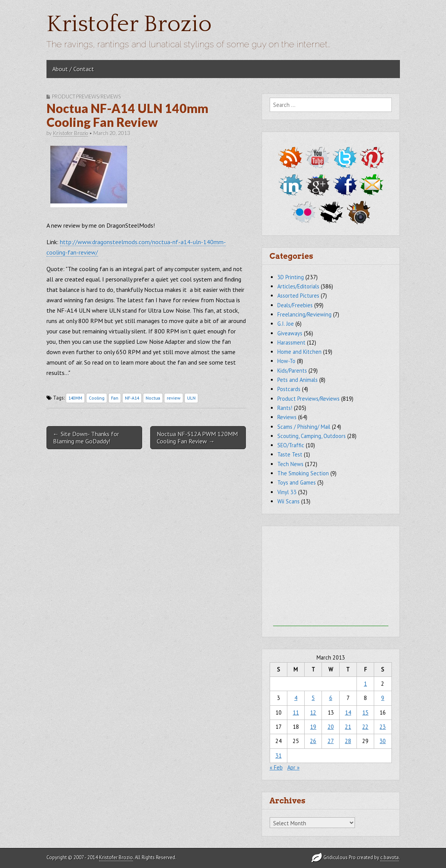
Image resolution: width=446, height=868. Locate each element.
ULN (191, 398)
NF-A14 (132, 398)
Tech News (290, 464)
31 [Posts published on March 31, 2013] (279, 756)
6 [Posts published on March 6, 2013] (331, 698)
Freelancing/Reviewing (304, 314)
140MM (75, 398)
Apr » (293, 767)
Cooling (97, 398)
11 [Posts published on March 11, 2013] (296, 712)
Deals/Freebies (295, 305)
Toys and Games (297, 482)
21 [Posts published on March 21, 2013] (348, 727)
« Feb (276, 767)
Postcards (289, 389)
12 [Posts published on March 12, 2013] (313, 712)
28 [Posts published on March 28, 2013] (348, 741)
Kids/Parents (292, 371)
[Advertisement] (331, 578)
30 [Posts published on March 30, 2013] (383, 741)
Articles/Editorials (298, 286)
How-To (286, 361)
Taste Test (290, 454)
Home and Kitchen (299, 352)
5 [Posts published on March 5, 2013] (313, 698)
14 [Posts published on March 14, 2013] (348, 712)
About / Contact (73, 69)
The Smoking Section (303, 473)
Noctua (153, 398)
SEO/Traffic (291, 445)
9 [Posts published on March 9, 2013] (383, 698)
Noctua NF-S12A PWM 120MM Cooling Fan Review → (197, 437)
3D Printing (291, 277)
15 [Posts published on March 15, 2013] (365, 712)
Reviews (287, 417)
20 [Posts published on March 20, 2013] (331, 727)
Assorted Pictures (298, 296)
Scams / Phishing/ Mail (304, 427)
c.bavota (390, 857)
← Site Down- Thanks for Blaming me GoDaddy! (86, 437)
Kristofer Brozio (129, 24)
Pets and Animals (298, 380)
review (174, 398)
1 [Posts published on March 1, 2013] (365, 684)
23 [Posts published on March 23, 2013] (383, 727)
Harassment (291, 342)
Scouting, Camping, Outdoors (312, 436)
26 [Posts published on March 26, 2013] (313, 741)
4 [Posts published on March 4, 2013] (296, 698)
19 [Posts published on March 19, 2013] (313, 727)
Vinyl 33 (287, 492)
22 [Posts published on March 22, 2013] (365, 727)
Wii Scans (288, 501)
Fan (115, 398)
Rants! (285, 408)
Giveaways (290, 333)
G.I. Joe (286, 324)
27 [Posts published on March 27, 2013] (331, 741)
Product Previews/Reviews (86, 97)
